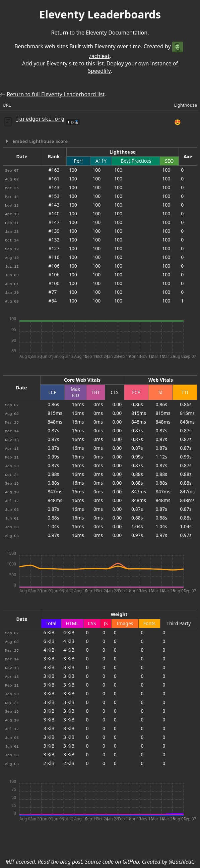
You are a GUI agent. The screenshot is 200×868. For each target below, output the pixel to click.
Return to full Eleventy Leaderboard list (56, 94)
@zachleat (181, 862)
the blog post (66, 862)
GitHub (131, 862)
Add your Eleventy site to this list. (63, 63)
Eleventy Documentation (117, 33)
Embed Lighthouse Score (40, 141)
